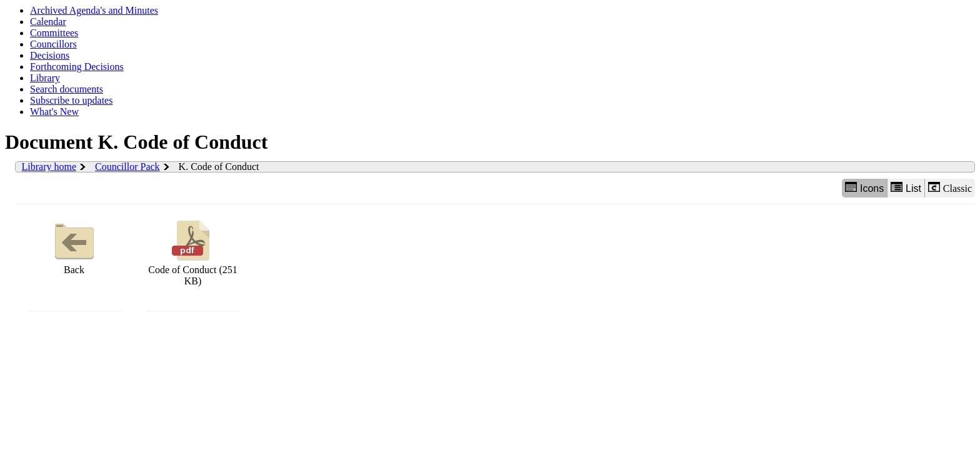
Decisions (50, 55)
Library (45, 78)
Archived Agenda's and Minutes (94, 10)
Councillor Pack (127, 167)
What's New (54, 112)
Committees (54, 33)
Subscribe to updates (71, 100)
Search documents (67, 89)
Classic (950, 188)
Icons (864, 188)
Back (74, 246)
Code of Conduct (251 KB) (193, 252)
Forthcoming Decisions (77, 67)
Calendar (48, 22)
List (906, 188)
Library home (49, 167)
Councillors (53, 44)
